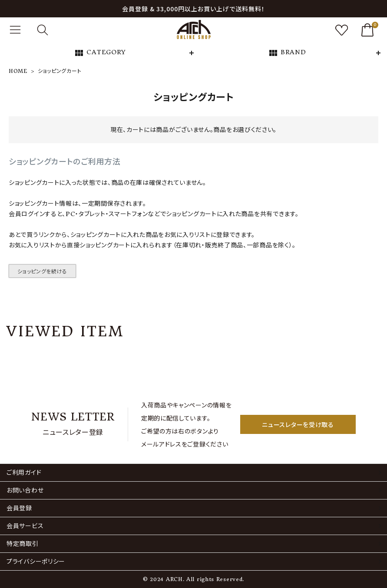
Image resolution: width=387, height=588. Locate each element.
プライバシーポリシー (36, 562)
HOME (18, 71)
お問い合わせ (25, 490)
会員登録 (19, 508)
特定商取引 (23, 544)
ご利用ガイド (24, 473)
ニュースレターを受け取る (298, 424)
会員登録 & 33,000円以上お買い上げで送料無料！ (193, 9)
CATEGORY (100, 53)
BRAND (287, 53)
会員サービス (25, 526)
